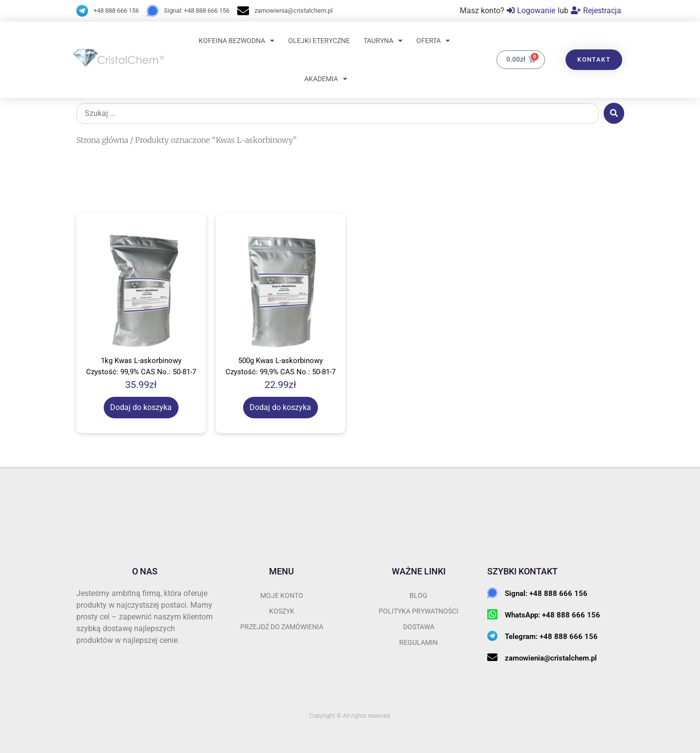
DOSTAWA (419, 627)
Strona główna (102, 140)
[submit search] (614, 113)
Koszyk (282, 611)
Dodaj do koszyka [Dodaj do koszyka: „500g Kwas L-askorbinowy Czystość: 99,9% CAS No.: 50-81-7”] (280, 407)
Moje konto (282, 595)
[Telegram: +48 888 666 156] (492, 636)
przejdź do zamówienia (282, 627)
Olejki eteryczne (319, 41)
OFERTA (433, 41)
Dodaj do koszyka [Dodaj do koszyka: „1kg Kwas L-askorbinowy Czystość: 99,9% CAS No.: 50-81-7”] (141, 407)
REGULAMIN (418, 642)
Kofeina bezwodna (237, 41)
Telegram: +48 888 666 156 (551, 637)
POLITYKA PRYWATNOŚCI (418, 611)
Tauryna (383, 41)
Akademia (326, 79)
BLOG (418, 595)
